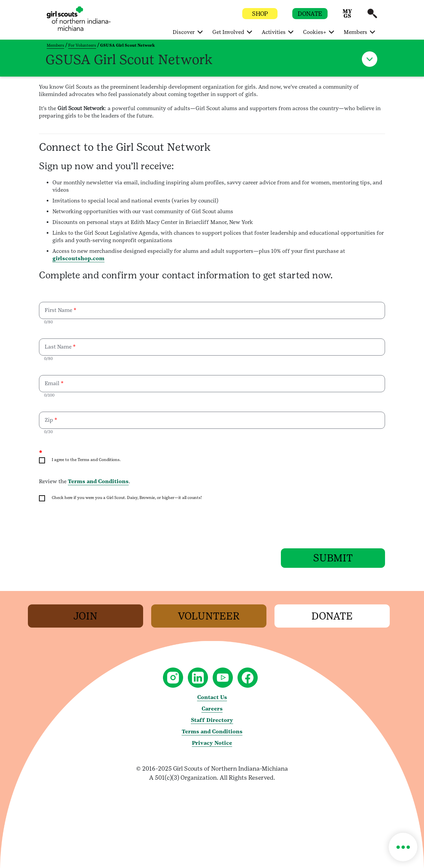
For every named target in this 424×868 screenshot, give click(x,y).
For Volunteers (82, 45)
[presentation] (90, 526)
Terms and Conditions (98, 481)
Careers (212, 709)
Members (55, 45)
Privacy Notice (212, 743)
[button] (347, 17)
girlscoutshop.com (78, 258)
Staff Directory (212, 720)
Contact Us (212, 698)
